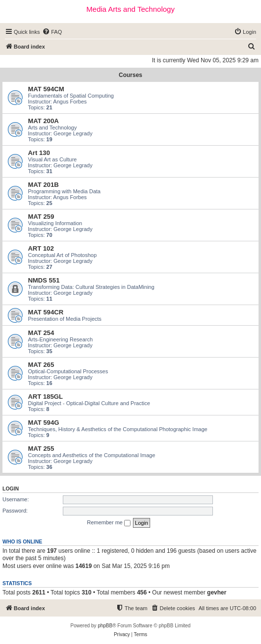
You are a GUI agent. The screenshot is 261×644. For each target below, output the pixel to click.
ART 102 (41, 248)
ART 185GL (45, 397)
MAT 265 (41, 365)
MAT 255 (41, 449)
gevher (217, 592)
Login (11, 489)
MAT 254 (41, 333)
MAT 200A (43, 121)
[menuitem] (52, 32)
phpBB (105, 626)
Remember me (109, 523)
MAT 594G (44, 423)
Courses (130, 75)
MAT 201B (43, 185)
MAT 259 (41, 217)
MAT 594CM (46, 89)
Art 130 (39, 153)
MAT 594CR (46, 312)
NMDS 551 (44, 280)
